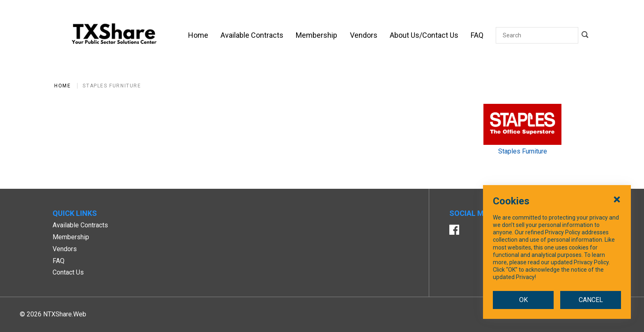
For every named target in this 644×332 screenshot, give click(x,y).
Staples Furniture (112, 86)
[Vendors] (364, 35)
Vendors (65, 249)
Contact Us (68, 272)
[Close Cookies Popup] (617, 213)
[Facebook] (454, 231)
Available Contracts (80, 225)
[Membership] (316, 35)
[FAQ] (477, 35)
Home (62, 86)
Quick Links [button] (75, 213)
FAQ (59, 261)
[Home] (198, 35)
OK (523, 313)
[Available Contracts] (252, 35)
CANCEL (591, 313)
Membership (71, 237)
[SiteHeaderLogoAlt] (114, 35)
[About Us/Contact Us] (424, 35)
